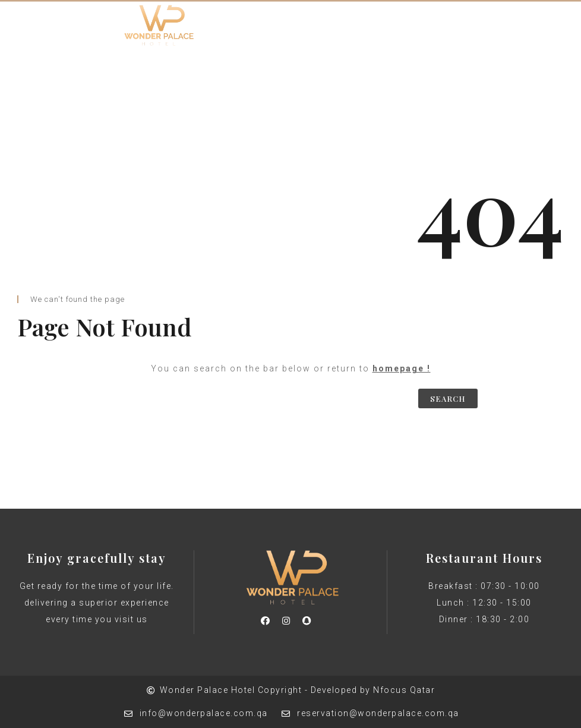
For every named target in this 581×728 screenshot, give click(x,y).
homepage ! (402, 368)
